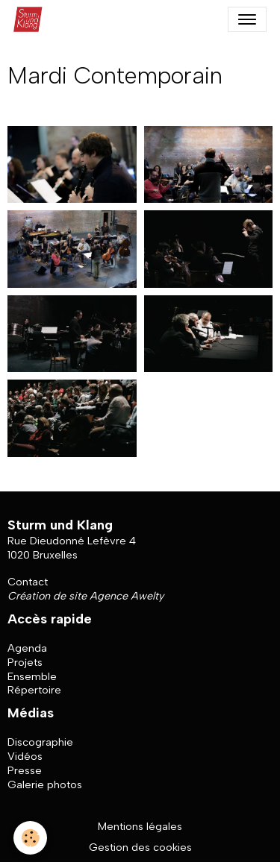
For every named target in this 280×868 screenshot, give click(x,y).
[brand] (31, 19)
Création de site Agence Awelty (85, 596)
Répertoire (34, 690)
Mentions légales (140, 826)
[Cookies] (30, 838)
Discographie (40, 742)
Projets (25, 662)
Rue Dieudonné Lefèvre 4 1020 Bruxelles (72, 548)
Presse (25, 770)
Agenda (27, 648)
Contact (28, 582)
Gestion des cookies (140, 847)
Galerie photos (45, 784)
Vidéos (25, 756)
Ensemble (32, 676)
